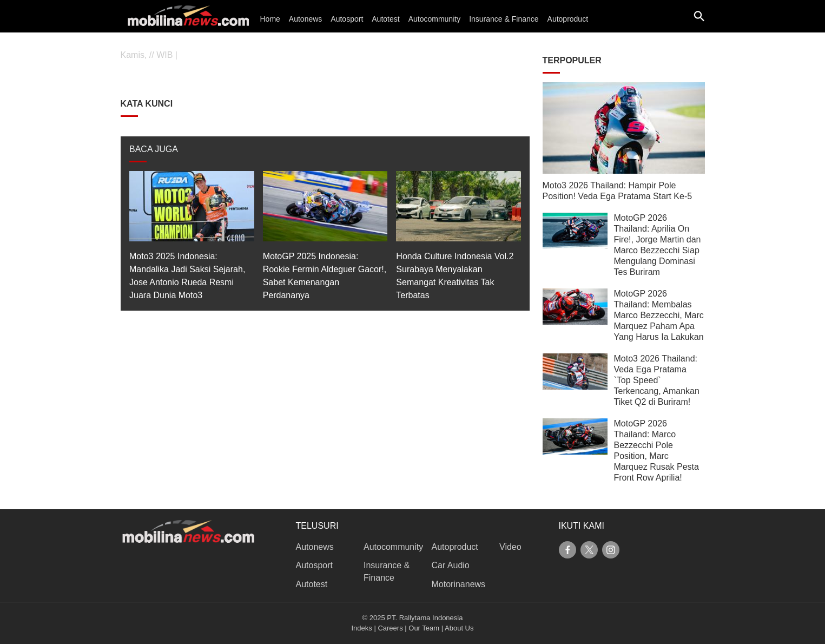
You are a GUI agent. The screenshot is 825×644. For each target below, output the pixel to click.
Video (510, 547)
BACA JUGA (154, 149)
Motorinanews (459, 584)
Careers (390, 628)
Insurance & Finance (504, 19)
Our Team (424, 628)
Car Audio (451, 565)
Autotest (385, 19)
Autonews (305, 19)
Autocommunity (434, 19)
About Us (459, 628)
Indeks (362, 628)
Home (270, 19)
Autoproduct (568, 19)
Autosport (347, 19)
